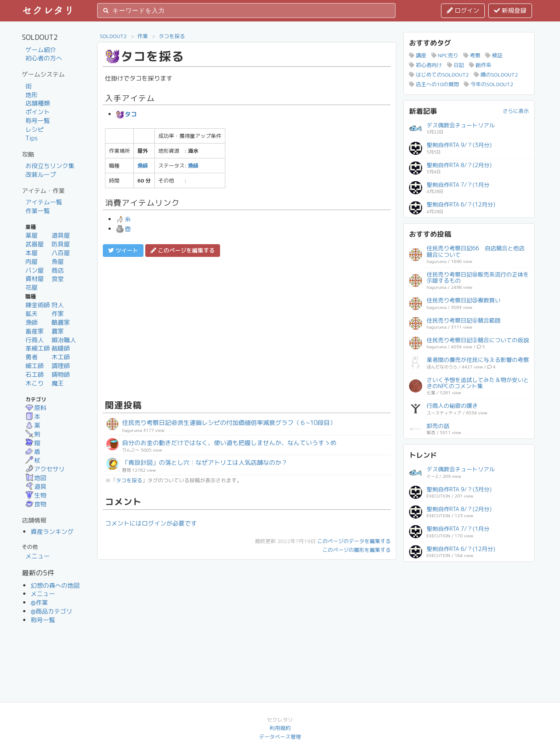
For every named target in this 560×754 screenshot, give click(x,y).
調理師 (61, 366)
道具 (36, 486)
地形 (31, 95)
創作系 (480, 65)
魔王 (58, 383)
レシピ (35, 129)
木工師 (61, 357)
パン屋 (35, 270)
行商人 (35, 340)
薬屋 (31, 235)
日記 (456, 65)
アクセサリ (45, 469)
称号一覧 (38, 121)
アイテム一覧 (44, 202)
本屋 (31, 253)
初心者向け (425, 65)
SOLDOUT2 (113, 36)
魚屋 (58, 261)
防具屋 (61, 244)
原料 (36, 408)
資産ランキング (52, 531)
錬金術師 (38, 305)
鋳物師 (61, 374)
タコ (126, 114)
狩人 (58, 305)
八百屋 (61, 253)
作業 (143, 36)
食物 (36, 504)
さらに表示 (516, 111)
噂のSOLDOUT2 (496, 75)
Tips (31, 138)
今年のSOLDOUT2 (488, 84)
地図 (36, 478)
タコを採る (172, 36)
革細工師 (38, 348)
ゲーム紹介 (41, 50)
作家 (58, 314)
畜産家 (35, 331)
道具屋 (61, 235)
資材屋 (35, 279)
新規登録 (510, 10)
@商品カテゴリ (52, 611)
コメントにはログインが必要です (151, 523)
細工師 (35, 366)
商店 (58, 270)
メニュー (38, 556)
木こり (35, 383)
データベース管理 (280, 737)
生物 (36, 495)
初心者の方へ (44, 58)
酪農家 (61, 322)
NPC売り (445, 55)
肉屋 (31, 261)
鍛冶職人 (64, 340)
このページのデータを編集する (354, 541)
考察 (472, 55)
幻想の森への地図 (55, 585)
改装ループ (41, 174)
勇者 (31, 357)
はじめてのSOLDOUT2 (439, 75)
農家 (58, 331)
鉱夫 (31, 314)
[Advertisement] (247, 327)
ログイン (463, 10)
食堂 (58, 279)
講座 (418, 55)
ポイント (38, 112)
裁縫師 (61, 348)
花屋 (31, 287)
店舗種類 (38, 103)
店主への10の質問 (434, 84)
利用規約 (280, 728)
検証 (494, 55)
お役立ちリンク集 (50, 166)
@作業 (39, 602)
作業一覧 (38, 211)
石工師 (35, 374)
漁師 (31, 322)
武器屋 (35, 244)
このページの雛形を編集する (357, 550)
